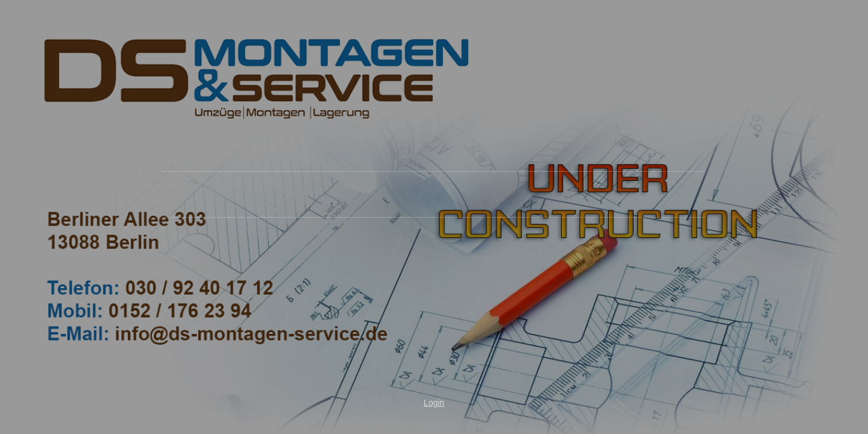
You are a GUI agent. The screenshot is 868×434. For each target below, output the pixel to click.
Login (434, 403)
